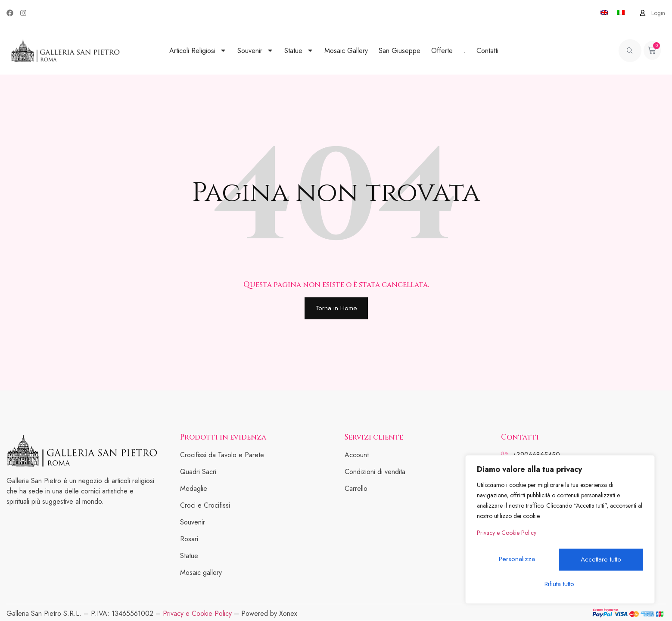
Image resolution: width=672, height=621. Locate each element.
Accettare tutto (560, 584)
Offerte (442, 51)
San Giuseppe (400, 51)
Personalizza (518, 562)
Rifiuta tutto (601, 562)
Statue (299, 51)
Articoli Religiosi (198, 51)
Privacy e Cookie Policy (507, 539)
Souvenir (255, 51)
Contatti (487, 51)
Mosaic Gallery (346, 51)
